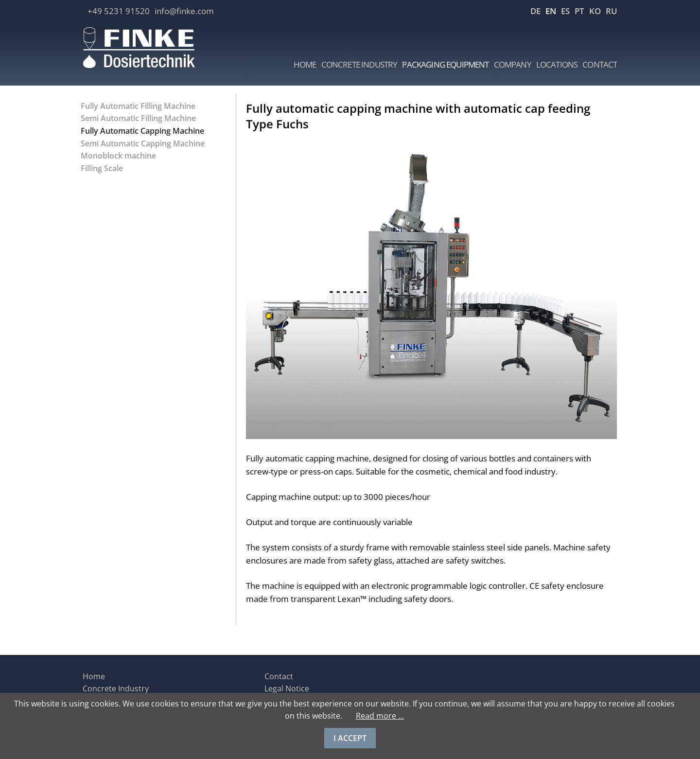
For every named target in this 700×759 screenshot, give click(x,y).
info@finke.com (184, 11)
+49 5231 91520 (119, 11)
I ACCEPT (350, 738)
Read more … (380, 716)
